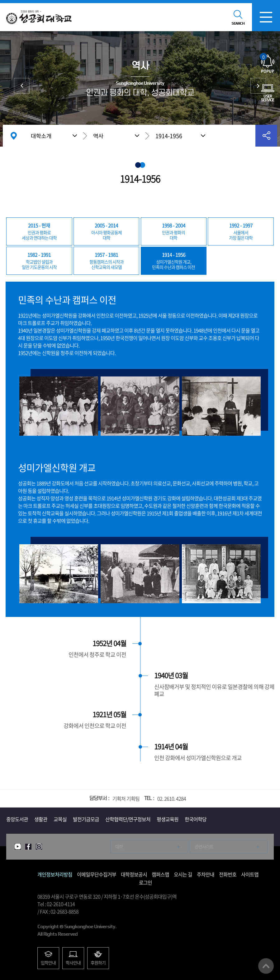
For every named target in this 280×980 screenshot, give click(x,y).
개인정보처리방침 (55, 874)
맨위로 (266, 966)
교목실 (60, 819)
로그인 (145, 882)
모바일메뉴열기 (266, 17)
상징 (22, 86)
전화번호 (228, 874)
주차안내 (206, 874)
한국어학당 (196, 819)
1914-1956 (169, 136)
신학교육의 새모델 (106, 260)
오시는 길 (183, 874)
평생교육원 (168, 819)
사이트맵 (250, 874)
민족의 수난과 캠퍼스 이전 (174, 260)
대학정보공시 (134, 874)
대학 (106, 231)
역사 (98, 136)
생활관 (41, 819)
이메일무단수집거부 (97, 874)
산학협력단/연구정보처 (128, 819)
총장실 (258, 86)
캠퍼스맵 (160, 874)
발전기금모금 (86, 819)
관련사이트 (204, 847)
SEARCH (238, 23)
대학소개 (41, 136)
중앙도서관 (17, 819)
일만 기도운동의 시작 (39, 260)
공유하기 (266, 136)
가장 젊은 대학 (241, 231)
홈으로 (14, 136)
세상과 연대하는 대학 (39, 231)
